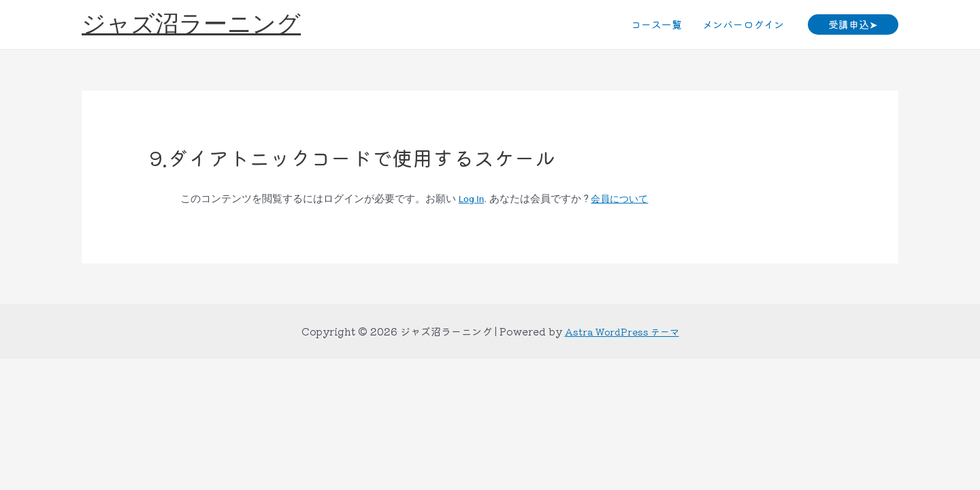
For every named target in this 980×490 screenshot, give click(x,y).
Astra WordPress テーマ (622, 331)
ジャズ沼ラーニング (191, 24)
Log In (473, 199)
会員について (624, 199)
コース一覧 (656, 24)
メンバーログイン (743, 24)
